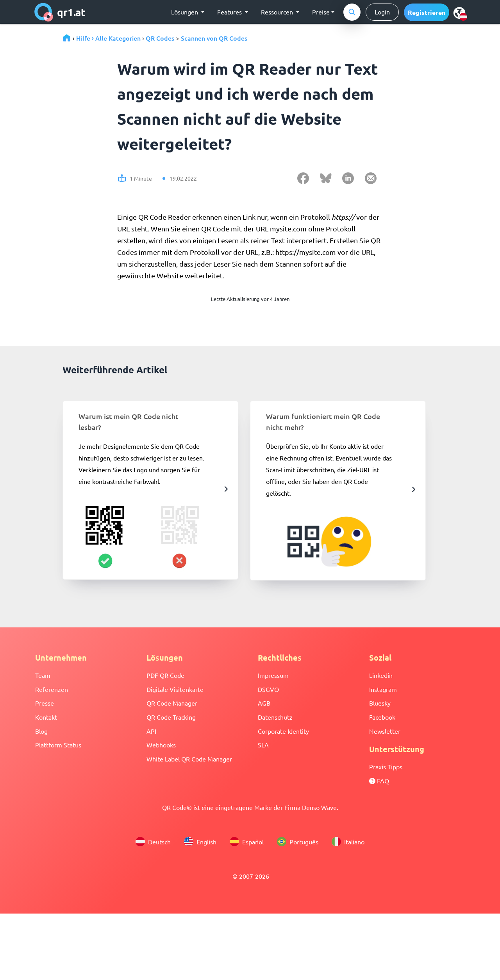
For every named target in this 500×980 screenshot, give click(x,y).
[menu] (459, 13)
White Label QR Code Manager (189, 759)
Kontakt (46, 717)
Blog (41, 731)
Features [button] (230, 12)
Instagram (383, 689)
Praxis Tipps (386, 767)
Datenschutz (275, 717)
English (200, 842)
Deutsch (153, 842)
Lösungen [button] (185, 12)
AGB (264, 703)
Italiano (348, 842)
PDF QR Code (165, 675)
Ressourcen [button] (278, 12)
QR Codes (160, 38)
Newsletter (385, 731)
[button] (427, 12)
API (151, 731)
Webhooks (161, 745)
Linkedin (381, 675)
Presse (45, 703)
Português (298, 842)
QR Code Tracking (171, 717)
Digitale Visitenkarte (175, 689)
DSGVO (268, 689)
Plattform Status (58, 745)
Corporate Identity (283, 731)
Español (247, 842)
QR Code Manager (172, 703)
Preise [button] (321, 12)
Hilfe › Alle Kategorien (108, 38)
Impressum (273, 675)
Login (382, 12)
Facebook (382, 717)
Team (43, 675)
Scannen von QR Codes (214, 38)
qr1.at (60, 12)
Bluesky (380, 703)
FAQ (379, 781)
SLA (263, 745)
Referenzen (52, 689)
